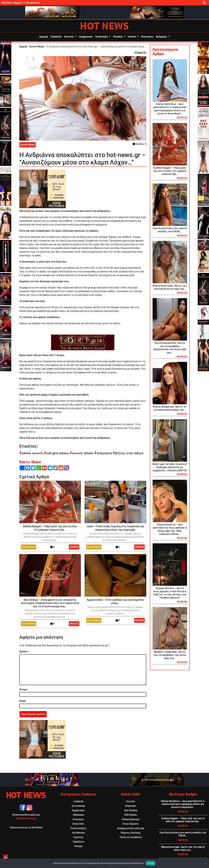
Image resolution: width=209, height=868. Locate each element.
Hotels (132, 37)
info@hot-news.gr (26, 818)
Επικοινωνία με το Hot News (26, 827)
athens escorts (32, 453)
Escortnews (78, 806)
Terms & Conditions (131, 837)
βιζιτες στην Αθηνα (128, 453)
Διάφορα (162, 37)
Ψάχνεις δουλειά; (131, 833)
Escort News (37, 47)
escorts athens (82, 453)
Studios (118, 37)
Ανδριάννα (103, 453)
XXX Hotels (131, 815)
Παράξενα (78, 842)
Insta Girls (78, 824)
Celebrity (56, 37)
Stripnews (78, 815)
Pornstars (147, 37)
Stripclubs (102, 37)
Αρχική (44, 37)
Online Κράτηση (131, 819)
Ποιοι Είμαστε (131, 824)
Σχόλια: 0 (139, 144)
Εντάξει (151, 863)
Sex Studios (131, 810)
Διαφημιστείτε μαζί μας (131, 828)
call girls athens (57, 453)
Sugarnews (86, 37)
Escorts (69, 37)
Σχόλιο (24, 652)
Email (22, 701)
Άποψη (78, 846)
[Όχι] (205, 863)
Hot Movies (78, 833)
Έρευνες (78, 837)
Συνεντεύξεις (78, 828)
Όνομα (23, 689)
